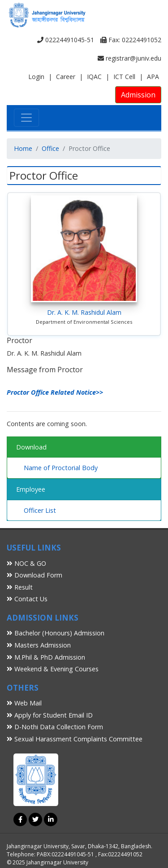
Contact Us (27, 599)
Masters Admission (39, 645)
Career (66, 77)
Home (23, 148)
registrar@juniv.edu (129, 58)
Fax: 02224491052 (131, 40)
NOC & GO (26, 563)
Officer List (40, 510)
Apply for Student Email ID (50, 715)
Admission (138, 95)
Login (36, 77)
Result (20, 587)
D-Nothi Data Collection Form (55, 727)
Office (50, 148)
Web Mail (24, 703)
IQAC (94, 77)
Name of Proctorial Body (61, 468)
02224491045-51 (66, 40)
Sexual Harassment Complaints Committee (75, 739)
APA (153, 77)
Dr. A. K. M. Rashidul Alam (84, 312)
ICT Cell (124, 77)
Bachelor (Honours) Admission (56, 633)
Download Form (34, 575)
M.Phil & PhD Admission (46, 657)
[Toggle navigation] (26, 118)
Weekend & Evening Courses (53, 669)
